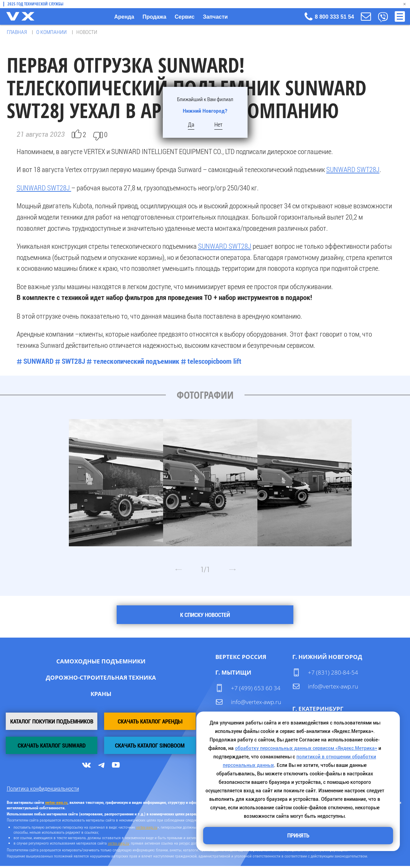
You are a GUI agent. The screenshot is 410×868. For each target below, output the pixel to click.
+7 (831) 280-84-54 (333, 672)
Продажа (154, 17)
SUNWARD (38, 361)
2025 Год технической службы (35, 4)
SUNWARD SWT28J (353, 169)
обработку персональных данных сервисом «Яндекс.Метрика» (306, 747)
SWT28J (73, 361)
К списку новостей (205, 615)
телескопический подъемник (136, 361)
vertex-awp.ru (147, 829)
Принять (298, 835)
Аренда (124, 17)
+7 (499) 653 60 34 (256, 688)
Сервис (185, 17)
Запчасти (215, 17)
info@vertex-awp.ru (256, 702)
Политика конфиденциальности (43, 790)
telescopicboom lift (214, 361)
